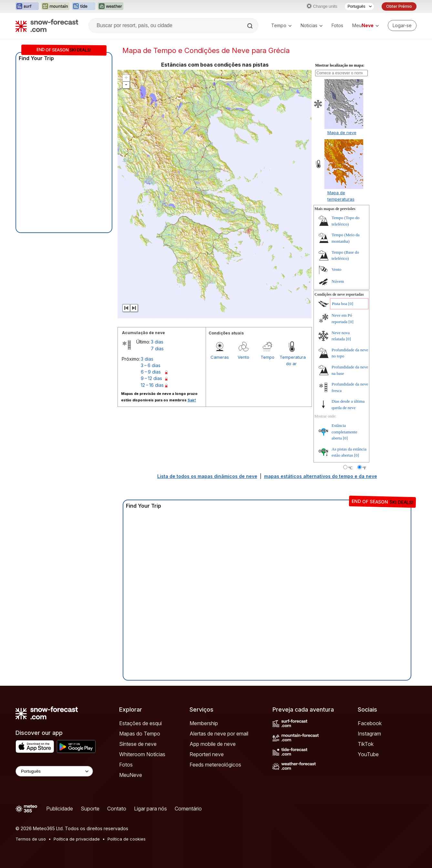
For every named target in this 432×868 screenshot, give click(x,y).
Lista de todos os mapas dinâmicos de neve (207, 476)
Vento (243, 357)
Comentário (188, 809)
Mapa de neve (342, 132)
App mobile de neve (213, 744)
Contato (117, 809)
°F (364, 468)
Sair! (192, 400)
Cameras (220, 357)
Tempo (281, 25)
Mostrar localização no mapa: (340, 65)
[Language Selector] (54, 771)
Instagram (369, 734)
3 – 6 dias (151, 365)
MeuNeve (131, 775)
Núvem (338, 281)
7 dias (157, 349)
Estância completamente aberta (344, 432)
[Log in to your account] (402, 26)
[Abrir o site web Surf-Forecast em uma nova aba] (27, 6)
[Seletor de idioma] (359, 6)
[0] (351, 304)
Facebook (370, 723)
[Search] (251, 26)
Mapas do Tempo (140, 734)
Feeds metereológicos (215, 765)
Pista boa (339, 304)
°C (350, 468)
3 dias (157, 342)
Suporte (90, 809)
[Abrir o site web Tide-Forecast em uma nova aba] (84, 6)
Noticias (312, 25)
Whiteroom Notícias (142, 754)
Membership (204, 723)
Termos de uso (31, 839)
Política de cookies (127, 839)
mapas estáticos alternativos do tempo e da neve (321, 476)
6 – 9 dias (151, 372)
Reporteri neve (207, 754)
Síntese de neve (138, 744)
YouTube (368, 754)
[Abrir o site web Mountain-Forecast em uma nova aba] (55, 6)
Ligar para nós (150, 809)
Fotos (337, 25)
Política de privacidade (77, 839)
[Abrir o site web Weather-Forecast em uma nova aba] (111, 6)
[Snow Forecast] (47, 26)
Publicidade (60, 809)
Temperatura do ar (292, 360)
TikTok (366, 744)
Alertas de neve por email (219, 734)
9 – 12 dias (151, 378)
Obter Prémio (399, 6)
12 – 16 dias (152, 385)
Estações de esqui (140, 723)
